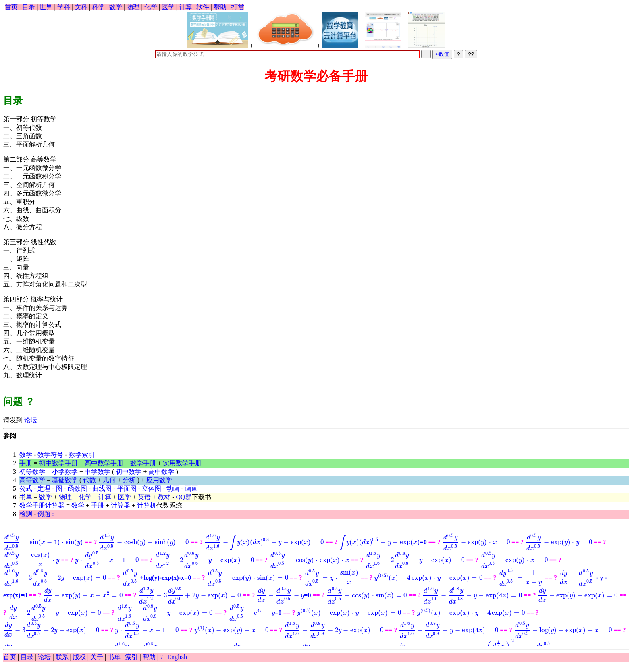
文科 (81, 7)
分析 (129, 480)
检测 (26, 514)
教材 (164, 497)
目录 (29, 7)
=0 (321, 544)
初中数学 (129, 472)
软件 (203, 7)
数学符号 (50, 455)
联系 (62, 657)
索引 (131, 657)
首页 (11, 7)
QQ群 (184, 497)
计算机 (147, 505)
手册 (26, 463)
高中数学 (161, 472)
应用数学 (159, 480)
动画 (173, 488)
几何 (109, 480)
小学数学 (65, 472)
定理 (44, 488)
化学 (151, 7)
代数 (89, 480)
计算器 (121, 505)
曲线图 (102, 488)
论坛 (30, 420)
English (177, 657)
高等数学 (32, 480)
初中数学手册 (58, 463)
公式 (26, 488)
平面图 (127, 488)
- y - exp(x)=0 (344, 583)
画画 (191, 488)
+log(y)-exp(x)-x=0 (559, 563)
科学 (98, 7)
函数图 (77, 488)
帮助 (220, 7)
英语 (144, 497)
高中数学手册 (104, 463)
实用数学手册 (182, 463)
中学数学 (98, 472)
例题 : (46, 514)
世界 (46, 7)
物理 (133, 7)
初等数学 (32, 472)
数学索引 (82, 455)
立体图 (152, 488)
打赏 (238, 7)
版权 (79, 657)
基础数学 (65, 480)
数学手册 (143, 463)
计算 (185, 7)
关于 (97, 657)
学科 (64, 7)
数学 (116, 7)
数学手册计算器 (42, 505)
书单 (26, 497)
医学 (168, 7)
